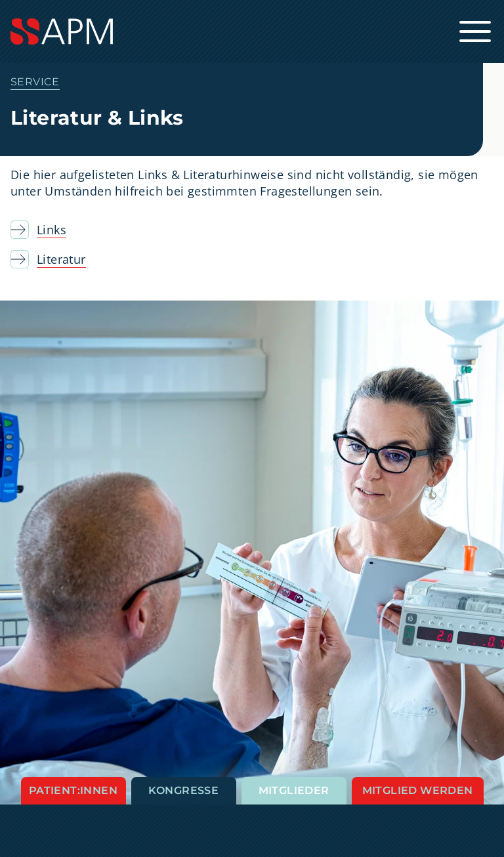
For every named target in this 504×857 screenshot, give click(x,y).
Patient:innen (73, 790)
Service (35, 82)
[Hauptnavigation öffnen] (475, 31)
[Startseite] (252, 31)
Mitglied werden (418, 790)
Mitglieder (294, 790)
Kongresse (184, 790)
